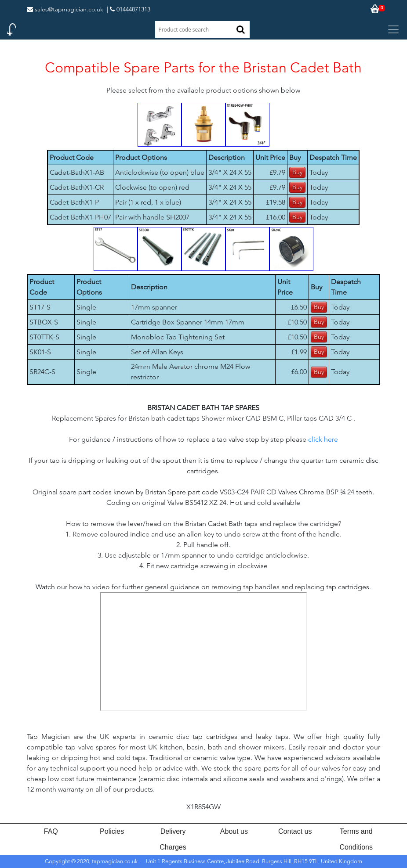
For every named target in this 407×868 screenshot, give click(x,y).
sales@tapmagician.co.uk (65, 9)
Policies (112, 831)
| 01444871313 (129, 9)
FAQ (51, 831)
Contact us (295, 831)
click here (323, 439)
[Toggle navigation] (393, 29)
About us (234, 831)
